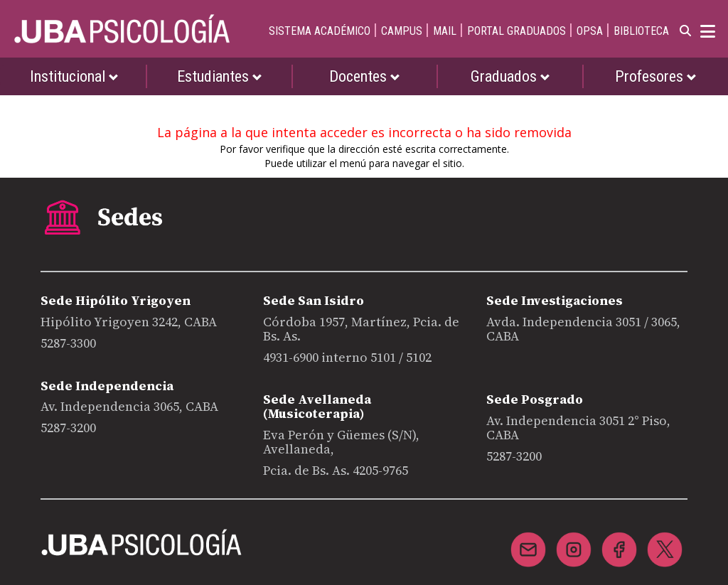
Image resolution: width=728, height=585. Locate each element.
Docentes (365, 76)
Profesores (656, 76)
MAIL (445, 31)
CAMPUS (402, 31)
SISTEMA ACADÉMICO (320, 31)
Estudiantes (220, 76)
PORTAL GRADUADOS (516, 31)
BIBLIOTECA (641, 31)
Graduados (510, 76)
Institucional (74, 76)
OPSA (590, 31)
